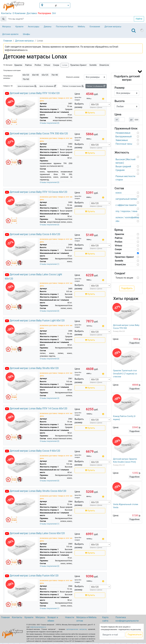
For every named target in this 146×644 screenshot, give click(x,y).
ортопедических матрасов (77, 629)
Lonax (65, 65)
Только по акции (124, 278)
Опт (54, 13)
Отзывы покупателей (50, 123)
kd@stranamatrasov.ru (38, 627)
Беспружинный (124, 137)
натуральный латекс (126, 199)
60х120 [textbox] (95, 104)
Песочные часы (124, 144)
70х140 (55, 75)
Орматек (18, 65)
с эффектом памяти (126, 205)
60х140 (35, 75)
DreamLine (104, 65)
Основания (95, 27)
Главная (5, 617)
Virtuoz (47, 65)
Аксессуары (34, 27)
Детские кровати (10, 34)
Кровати (19, 27)
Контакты (6, 13)
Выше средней (123, 166)
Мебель (81, 27)
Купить (90, 113)
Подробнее (134, 343)
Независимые (123, 133)
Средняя (120, 170)
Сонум (56, 65)
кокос (119, 193)
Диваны (48, 27)
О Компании (19, 13)
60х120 (26, 75)
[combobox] (100, 104)
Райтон (28, 65)
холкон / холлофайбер (127, 217)
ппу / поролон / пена (126, 211)
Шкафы (26, 34)
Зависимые (122, 140)
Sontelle (93, 65)
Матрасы (7, 27)
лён (117, 221)
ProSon (38, 65)
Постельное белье (65, 27)
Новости (70, 617)
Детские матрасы (113, 27)
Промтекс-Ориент (78, 65)
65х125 (45, 75)
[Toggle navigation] (134, 30)
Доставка (32, 13)
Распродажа (44, 13)
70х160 (26, 79)
